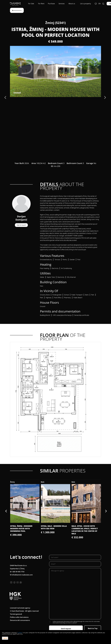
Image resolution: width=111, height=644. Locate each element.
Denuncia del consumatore (20, 620)
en (100, 4)
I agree (5, 638)
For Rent (41, 4)
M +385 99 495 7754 (17, 572)
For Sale (31, 4)
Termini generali (16, 614)
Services (62, 4)
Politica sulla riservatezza (19, 617)
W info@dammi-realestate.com (21, 575)
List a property (86, 4)
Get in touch (21, 225)
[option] (55, 71)
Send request (66, 629)
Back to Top (93, 628)
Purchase (51, 4)
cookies (20, 633)
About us (72, 4)
